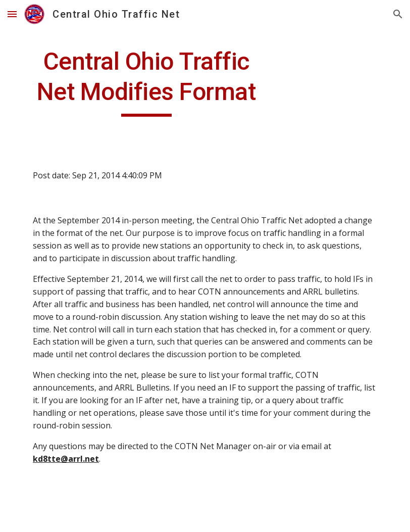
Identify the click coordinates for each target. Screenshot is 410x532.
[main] (146, 82)
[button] (12, 14)
